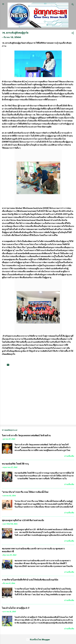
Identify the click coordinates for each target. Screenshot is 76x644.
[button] (73, 33)
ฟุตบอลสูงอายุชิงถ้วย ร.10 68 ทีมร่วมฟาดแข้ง (23, 520)
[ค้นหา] (73, 5)
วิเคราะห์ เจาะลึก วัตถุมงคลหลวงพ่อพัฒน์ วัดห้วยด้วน (26, 435)
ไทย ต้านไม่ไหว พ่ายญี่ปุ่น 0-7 (16, 608)
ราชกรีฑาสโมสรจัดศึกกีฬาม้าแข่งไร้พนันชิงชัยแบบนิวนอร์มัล (30, 580)
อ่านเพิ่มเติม (69, 456)
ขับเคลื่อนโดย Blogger (38, 640)
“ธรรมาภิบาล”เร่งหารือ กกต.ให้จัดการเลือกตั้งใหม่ (25, 492)
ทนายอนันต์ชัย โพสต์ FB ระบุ (15, 464)
